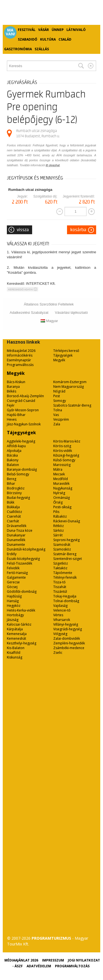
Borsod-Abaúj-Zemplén (25, 396)
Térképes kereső (66, 351)
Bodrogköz (16, 488)
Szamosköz (62, 549)
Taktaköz (60, 568)
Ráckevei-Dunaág (67, 521)
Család (65, 39)
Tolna (58, 410)
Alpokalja (14, 451)
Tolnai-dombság (66, 601)
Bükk (11, 502)
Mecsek (59, 474)
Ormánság (62, 498)
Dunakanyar (16, 535)
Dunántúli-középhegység (26, 549)
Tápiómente (63, 573)
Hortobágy (15, 615)
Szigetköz (61, 563)
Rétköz (59, 526)
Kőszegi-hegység (66, 455)
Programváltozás (20, 365)
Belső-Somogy (18, 474)
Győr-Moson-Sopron (23, 410)
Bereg (12, 479)
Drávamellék (17, 526)
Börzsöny (14, 493)
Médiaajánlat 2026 (21, 351)
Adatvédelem (39, 966)
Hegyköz (14, 606)
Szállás (42, 49)
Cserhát (13, 521)
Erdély (12, 554)
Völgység (60, 634)
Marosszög (62, 465)
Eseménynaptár (19, 360)
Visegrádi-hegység (68, 629)
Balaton (13, 465)
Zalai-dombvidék (67, 638)
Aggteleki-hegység (21, 441)
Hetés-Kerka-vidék (21, 610)
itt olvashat (53, 165)
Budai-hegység (18, 498)
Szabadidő (28, 39)
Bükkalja (13, 507)
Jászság (13, 620)
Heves (12, 419)
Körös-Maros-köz (67, 441)
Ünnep (58, 30)
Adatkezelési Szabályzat (29, 313)
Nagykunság (63, 488)
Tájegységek (63, 355)
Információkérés (20, 355)
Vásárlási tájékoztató (71, 313)
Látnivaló (76, 30)
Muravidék (61, 484)
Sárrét (58, 535)
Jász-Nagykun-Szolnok (24, 424)
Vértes (58, 615)
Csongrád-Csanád (21, 401)
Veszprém (61, 419)
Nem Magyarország (69, 387)
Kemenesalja (17, 634)
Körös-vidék (63, 451)
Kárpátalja (15, 629)
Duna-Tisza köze (20, 530)
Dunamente (16, 545)
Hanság (13, 601)
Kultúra (48, 39)
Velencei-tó (62, 610)
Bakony (13, 460)
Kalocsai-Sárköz (19, 624)
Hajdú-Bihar (16, 415)
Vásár (44, 30)
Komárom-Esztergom (70, 382)
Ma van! (10, 32)
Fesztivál (27, 30)
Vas (56, 415)
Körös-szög (62, 446)
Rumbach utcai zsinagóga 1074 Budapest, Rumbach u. (38, 133)
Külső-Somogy (64, 460)
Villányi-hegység (66, 624)
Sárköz (59, 530)
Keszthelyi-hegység (22, 643)
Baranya (13, 387)
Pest (57, 396)
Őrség (58, 502)
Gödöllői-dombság (22, 592)
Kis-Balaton (16, 648)
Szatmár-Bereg (65, 554)
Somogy (60, 401)
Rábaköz (60, 516)
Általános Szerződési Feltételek (49, 304)
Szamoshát (62, 545)
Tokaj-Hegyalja (65, 596)
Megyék (59, 360)
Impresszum (53, 960)
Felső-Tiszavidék (20, 563)
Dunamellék (16, 540)
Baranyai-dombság (22, 469)
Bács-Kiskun (16, 382)
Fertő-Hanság (17, 573)
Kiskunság (15, 657)
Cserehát (14, 516)
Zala (57, 424)
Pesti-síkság (62, 507)
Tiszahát (60, 587)
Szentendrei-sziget (68, 559)
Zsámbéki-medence (69, 648)
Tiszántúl (60, 592)
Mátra (58, 469)
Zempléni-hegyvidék (69, 643)
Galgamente (16, 577)
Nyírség (59, 493)
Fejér (11, 405)
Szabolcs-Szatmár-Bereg (72, 405)
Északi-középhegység (23, 559)
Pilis (56, 512)
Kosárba (78, 230)
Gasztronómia (18, 49)
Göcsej (12, 587)
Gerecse (13, 582)
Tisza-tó (59, 582)
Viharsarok (62, 620)
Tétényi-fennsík (65, 577)
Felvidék (13, 568)
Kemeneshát (16, 638)
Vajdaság (60, 606)
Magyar (49, 321)
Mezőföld (61, 479)
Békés (12, 391)
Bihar (11, 484)
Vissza (23, 230)
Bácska (12, 455)
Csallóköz (14, 512)
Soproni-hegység (66, 540)
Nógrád (59, 391)
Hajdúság (14, 596)
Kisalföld (14, 653)
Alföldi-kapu (16, 446)
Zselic (58, 653)
